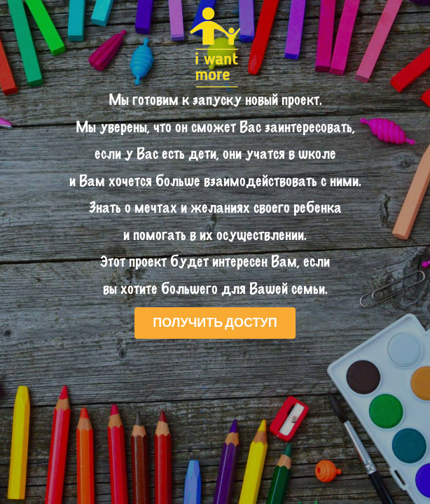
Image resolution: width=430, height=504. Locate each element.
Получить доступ (215, 322)
